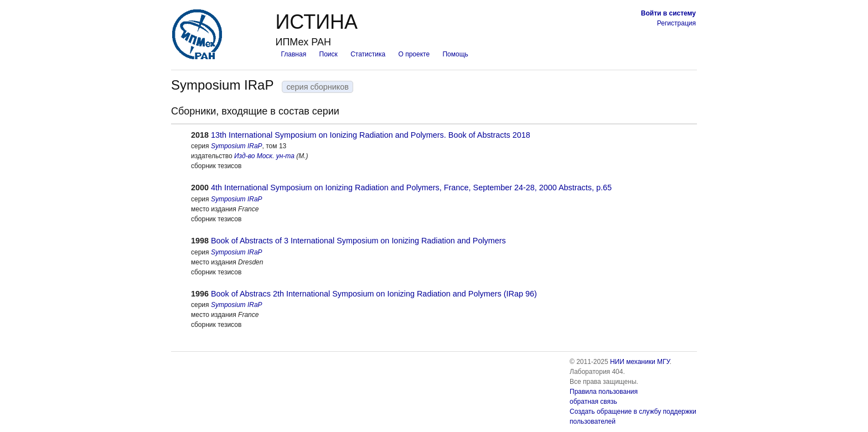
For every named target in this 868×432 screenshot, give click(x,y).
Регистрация (676, 23)
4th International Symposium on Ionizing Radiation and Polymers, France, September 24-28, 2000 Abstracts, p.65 (411, 188)
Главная (293, 54)
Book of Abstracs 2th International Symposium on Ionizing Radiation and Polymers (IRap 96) (374, 294)
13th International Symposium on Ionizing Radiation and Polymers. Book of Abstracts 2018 (371, 135)
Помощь (455, 54)
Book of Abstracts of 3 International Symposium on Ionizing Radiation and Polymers (358, 241)
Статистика (368, 54)
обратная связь (593, 402)
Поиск (329, 54)
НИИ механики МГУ (640, 362)
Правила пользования (604, 392)
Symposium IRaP (237, 146)
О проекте (414, 54)
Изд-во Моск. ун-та (264, 156)
